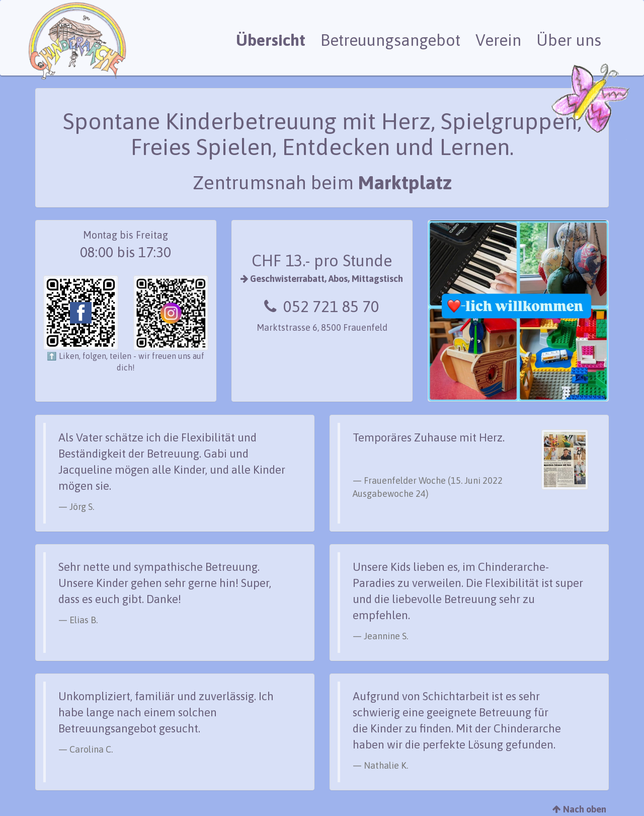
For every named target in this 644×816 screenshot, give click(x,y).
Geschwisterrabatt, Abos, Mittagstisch (322, 279)
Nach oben (579, 809)
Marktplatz (405, 182)
